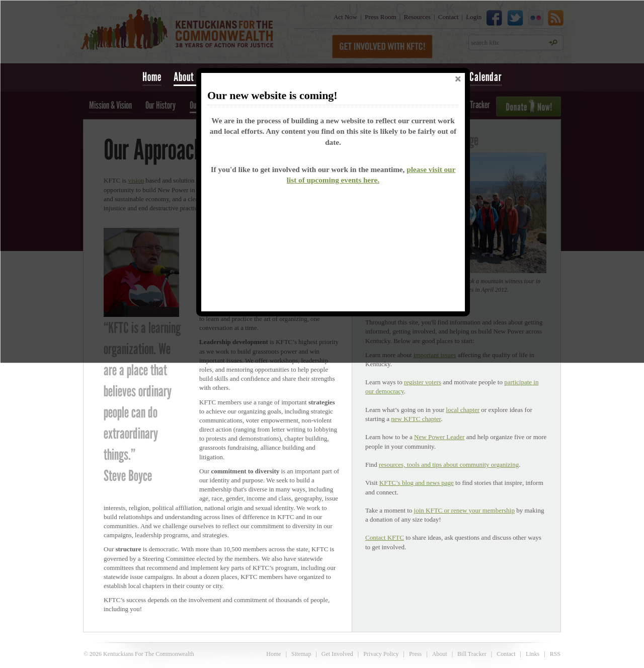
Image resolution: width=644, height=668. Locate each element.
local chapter (463, 410)
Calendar (486, 77)
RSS (555, 654)
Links (533, 654)
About (440, 654)
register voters (423, 382)
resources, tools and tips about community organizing (449, 465)
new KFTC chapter (416, 419)
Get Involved (337, 654)
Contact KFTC (385, 537)
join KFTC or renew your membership (464, 510)
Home (152, 77)
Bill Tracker (472, 654)
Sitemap (301, 654)
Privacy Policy (381, 654)
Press (415, 654)
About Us (190, 77)
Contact (506, 654)
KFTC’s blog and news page (417, 483)
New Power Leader (439, 437)
